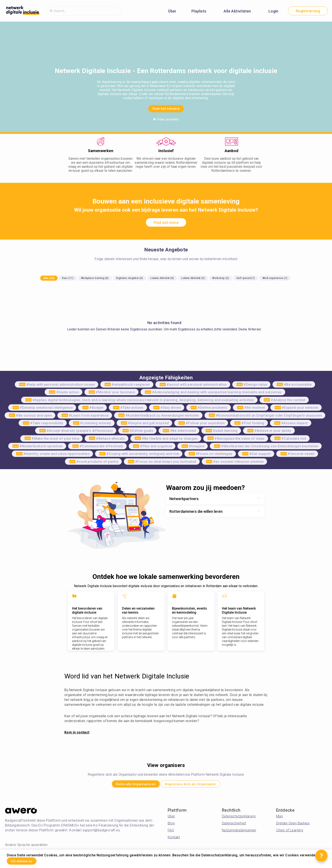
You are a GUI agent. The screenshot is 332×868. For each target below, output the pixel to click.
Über (172, 11)
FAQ (171, 832)
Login (273, 11)
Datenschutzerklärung (239, 818)
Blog (171, 825)
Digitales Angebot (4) (130, 278)
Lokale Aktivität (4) (162, 278)
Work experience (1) (275, 278)
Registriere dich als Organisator (196, 785)
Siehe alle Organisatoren (129, 785)
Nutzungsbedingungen (239, 832)
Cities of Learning (290, 832)
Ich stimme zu (27, 860)
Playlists (199, 11)
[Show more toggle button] (259, 499)
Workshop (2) (221, 278)
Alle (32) (49, 278)
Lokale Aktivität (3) (193, 278)
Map (279, 818)
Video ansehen (166, 119)
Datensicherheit (234, 825)
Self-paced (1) (246, 278)
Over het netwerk (166, 108)
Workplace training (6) (95, 278)
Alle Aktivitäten (237, 11)
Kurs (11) (68, 278)
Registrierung (308, 11)
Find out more (166, 223)
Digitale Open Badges (293, 825)
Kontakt (174, 839)
